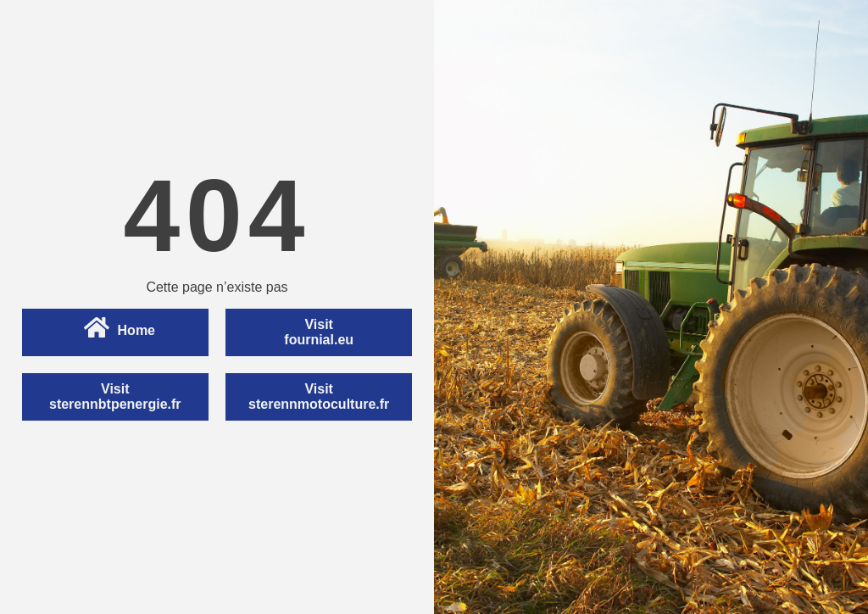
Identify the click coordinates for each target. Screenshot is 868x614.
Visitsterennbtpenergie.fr (115, 396)
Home (120, 328)
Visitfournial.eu (319, 332)
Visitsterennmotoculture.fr (319, 396)
